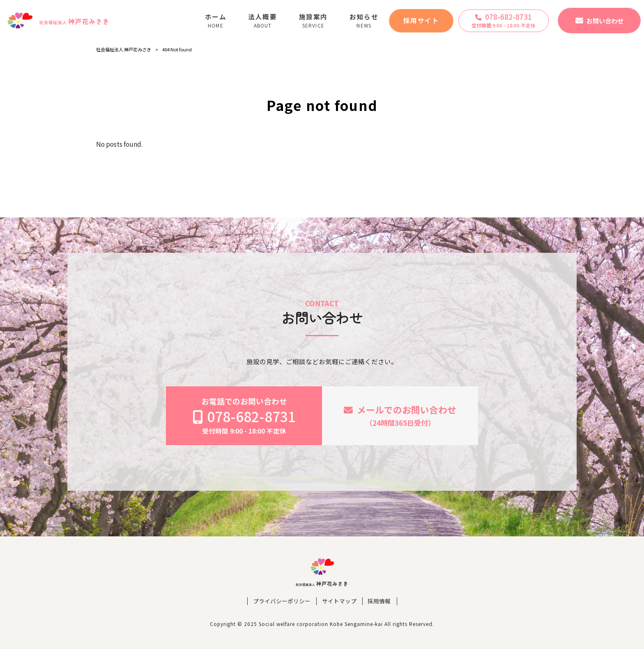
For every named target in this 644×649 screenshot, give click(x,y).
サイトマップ (339, 601)
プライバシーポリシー (282, 601)
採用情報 (379, 601)
